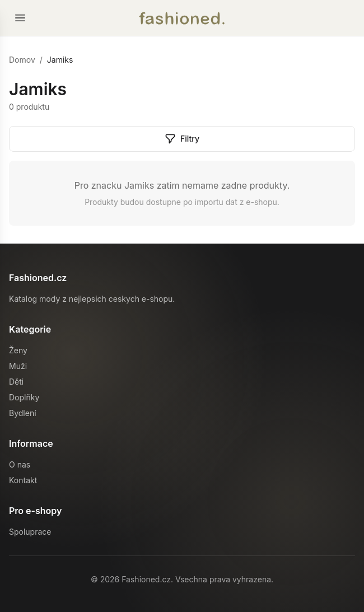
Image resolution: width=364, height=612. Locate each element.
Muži (18, 366)
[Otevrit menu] (20, 18)
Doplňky (24, 397)
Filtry (182, 139)
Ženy (18, 350)
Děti (16, 382)
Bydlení (23, 413)
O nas (20, 464)
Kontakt (23, 480)
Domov (22, 60)
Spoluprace (30, 532)
